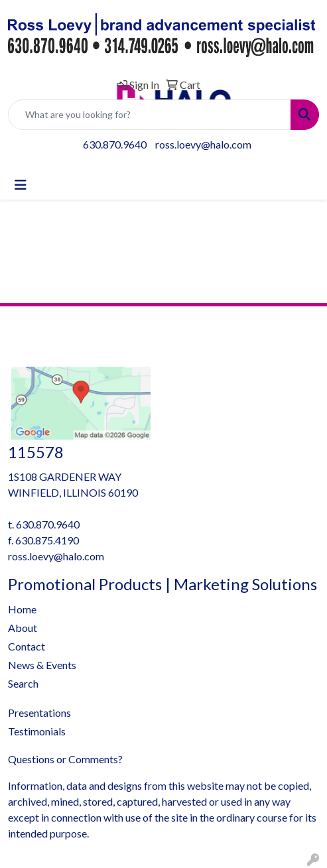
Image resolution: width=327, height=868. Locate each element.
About (23, 628)
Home (22, 609)
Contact (27, 646)
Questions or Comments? (65, 759)
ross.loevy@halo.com (203, 144)
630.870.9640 (115, 144)
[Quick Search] (150, 115)
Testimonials (37, 731)
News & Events (42, 665)
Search (23, 683)
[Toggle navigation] (21, 185)
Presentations (39, 713)
